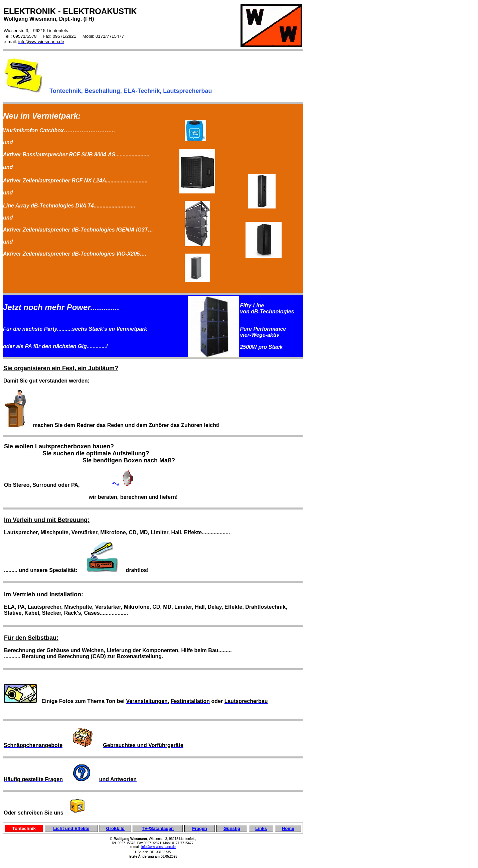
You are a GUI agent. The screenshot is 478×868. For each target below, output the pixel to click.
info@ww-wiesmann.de (158, 847)
